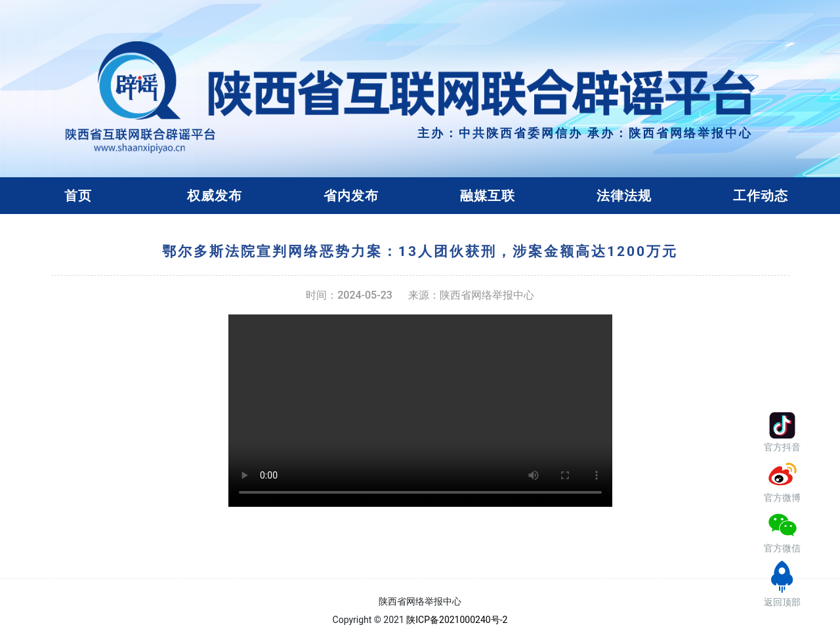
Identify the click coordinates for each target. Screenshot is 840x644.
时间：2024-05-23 (349, 295)
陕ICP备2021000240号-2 (457, 620)
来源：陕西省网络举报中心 (471, 295)
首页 (78, 196)
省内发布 (351, 196)
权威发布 (215, 196)
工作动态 (761, 196)
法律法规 (624, 196)
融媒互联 (488, 196)
